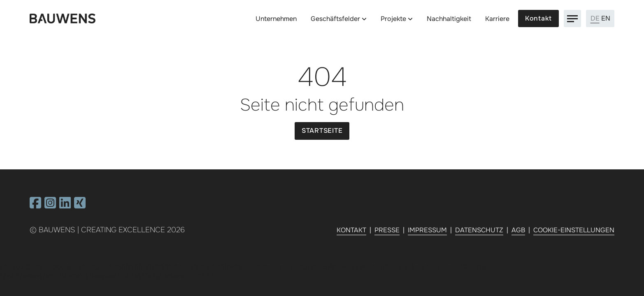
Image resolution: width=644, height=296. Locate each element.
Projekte (393, 19)
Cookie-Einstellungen (574, 230)
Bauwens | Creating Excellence (102, 230)
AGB (518, 230)
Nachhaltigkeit (449, 19)
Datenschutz (479, 230)
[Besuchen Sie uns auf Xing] (80, 205)
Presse (387, 230)
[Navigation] (572, 18)
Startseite (322, 131)
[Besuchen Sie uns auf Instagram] (50, 205)
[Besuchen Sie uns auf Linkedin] (65, 205)
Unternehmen (276, 19)
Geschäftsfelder (335, 19)
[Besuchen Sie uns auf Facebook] (35, 205)
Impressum (427, 230)
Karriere (497, 19)
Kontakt (538, 18)
